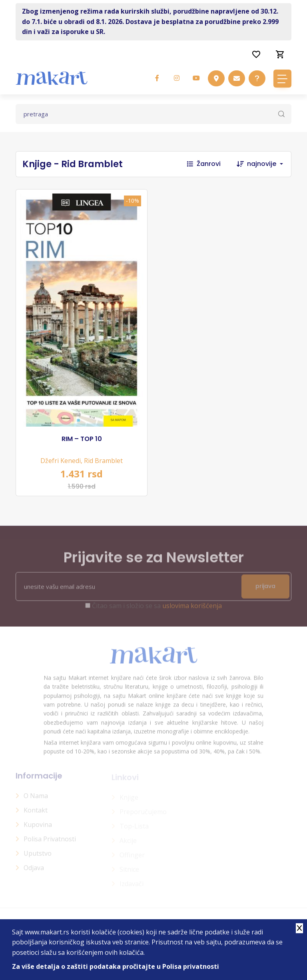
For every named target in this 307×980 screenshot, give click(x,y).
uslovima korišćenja (192, 609)
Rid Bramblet (103, 461)
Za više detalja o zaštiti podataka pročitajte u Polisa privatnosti (116, 966)
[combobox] (269, 164)
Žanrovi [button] (204, 164)
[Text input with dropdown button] (153, 114)
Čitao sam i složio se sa (157, 609)
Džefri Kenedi (61, 461)
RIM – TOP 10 (82, 439)
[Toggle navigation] (282, 79)
